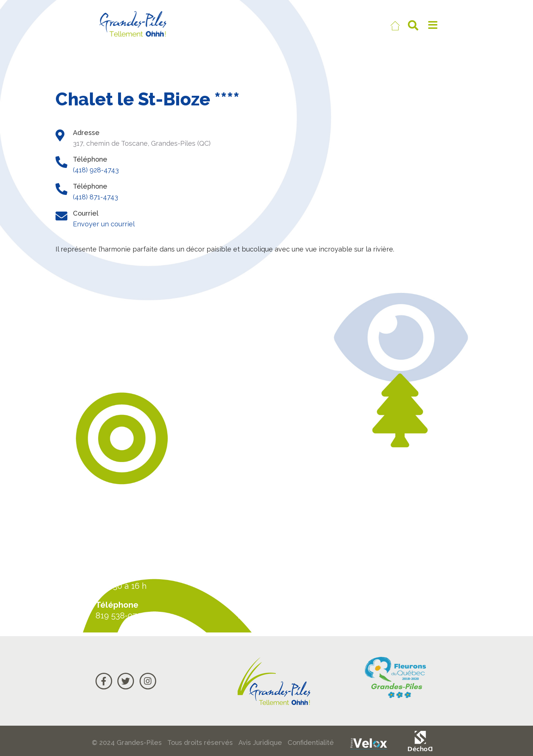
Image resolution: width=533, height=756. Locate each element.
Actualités (397, 554)
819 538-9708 (121, 615)
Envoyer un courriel (104, 224)
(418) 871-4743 (95, 197)
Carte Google (404, 582)
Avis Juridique (260, 742)
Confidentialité (311, 742)
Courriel (393, 610)
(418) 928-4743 (96, 170)
